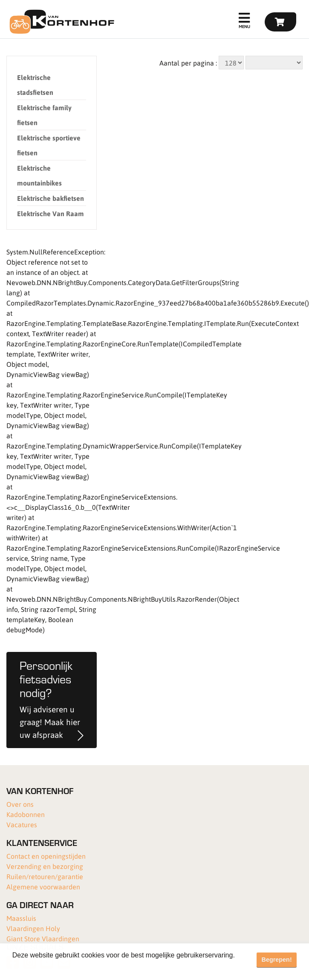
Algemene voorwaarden (43, 887)
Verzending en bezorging (45, 866)
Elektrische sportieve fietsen (49, 145)
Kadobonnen (26, 814)
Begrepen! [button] (277, 960)
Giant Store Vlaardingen (43, 939)
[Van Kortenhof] (61, 22)
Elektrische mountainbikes (39, 175)
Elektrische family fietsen (44, 115)
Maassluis (21, 918)
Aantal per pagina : (188, 63)
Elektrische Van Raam (51, 213)
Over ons (20, 804)
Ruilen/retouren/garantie (45, 876)
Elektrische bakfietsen (51, 198)
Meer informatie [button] (37, 967)
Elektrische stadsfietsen (35, 85)
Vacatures (22, 824)
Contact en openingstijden (46, 856)
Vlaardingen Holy (33, 928)
